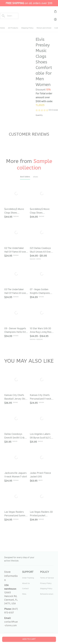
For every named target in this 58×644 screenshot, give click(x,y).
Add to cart (29, 639)
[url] (11, 624)
